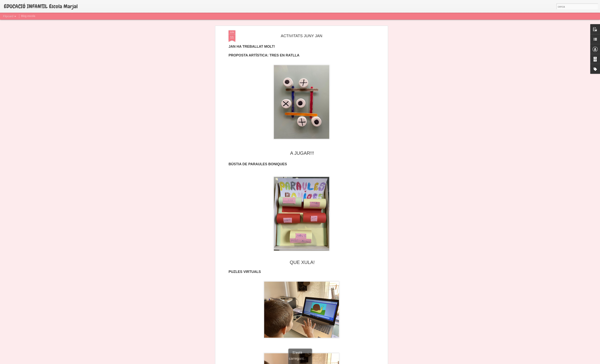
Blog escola (28, 16)
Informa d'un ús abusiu (333, 362)
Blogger (317, 362)
